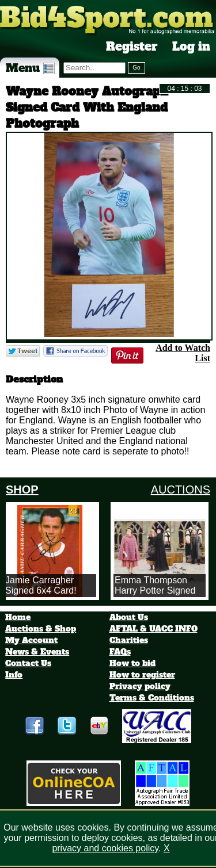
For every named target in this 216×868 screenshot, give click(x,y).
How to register (142, 675)
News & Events (37, 652)
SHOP (22, 490)
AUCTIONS (181, 490)
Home (18, 617)
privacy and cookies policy (105, 848)
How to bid (132, 663)
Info (14, 675)
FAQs (120, 652)
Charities (129, 640)
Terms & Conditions (152, 698)
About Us (129, 617)
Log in (191, 47)
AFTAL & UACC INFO (154, 629)
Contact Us (28, 663)
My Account (31, 640)
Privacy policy (140, 686)
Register (132, 47)
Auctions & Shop (41, 629)
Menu (30, 68)
